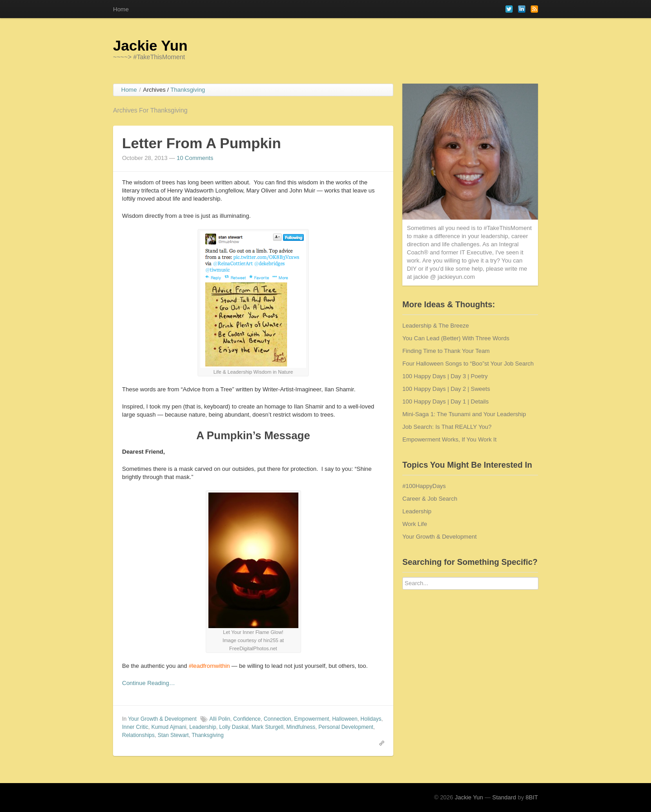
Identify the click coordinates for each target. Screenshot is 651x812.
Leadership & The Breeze (436, 326)
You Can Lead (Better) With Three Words (456, 338)
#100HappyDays (424, 486)
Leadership (203, 727)
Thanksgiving (208, 735)
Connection (277, 719)
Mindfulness (301, 727)
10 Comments (195, 158)
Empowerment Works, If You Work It (449, 439)
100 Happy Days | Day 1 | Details (446, 401)
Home (121, 9)
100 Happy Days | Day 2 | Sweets (446, 389)
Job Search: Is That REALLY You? (447, 427)
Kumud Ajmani (169, 727)
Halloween (345, 719)
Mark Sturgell (267, 727)
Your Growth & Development (162, 719)
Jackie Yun (150, 46)
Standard (504, 797)
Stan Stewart (173, 735)
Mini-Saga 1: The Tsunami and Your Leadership (464, 414)
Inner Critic (135, 727)
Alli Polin (220, 719)
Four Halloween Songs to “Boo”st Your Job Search (468, 364)
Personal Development (346, 727)
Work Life (415, 524)
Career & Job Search (430, 499)
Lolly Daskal (234, 727)
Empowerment (312, 719)
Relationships (138, 735)
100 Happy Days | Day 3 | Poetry (445, 376)
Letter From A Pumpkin (201, 143)
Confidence (247, 719)
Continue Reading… (149, 683)
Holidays (371, 719)
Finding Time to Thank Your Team (446, 351)
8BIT (532, 797)
